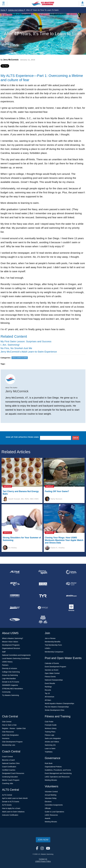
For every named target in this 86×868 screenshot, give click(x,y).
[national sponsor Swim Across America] (15, 596)
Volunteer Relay (51, 798)
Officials (48, 808)
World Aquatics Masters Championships (59, 703)
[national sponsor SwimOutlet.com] (15, 608)
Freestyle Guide (51, 725)
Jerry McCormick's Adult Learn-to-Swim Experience (29, 352)
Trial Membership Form (53, 645)
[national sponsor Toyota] (71, 608)
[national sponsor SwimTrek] (43, 608)
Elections (48, 802)
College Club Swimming (11, 672)
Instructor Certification (10, 815)
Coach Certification (9, 767)
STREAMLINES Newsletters (13, 689)
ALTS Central (7, 795)
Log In (83, 5)
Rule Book (49, 763)
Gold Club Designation (10, 735)
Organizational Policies (53, 767)
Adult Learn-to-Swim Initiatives (13, 812)
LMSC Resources (51, 815)
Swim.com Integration (53, 738)
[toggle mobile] (4, 4)
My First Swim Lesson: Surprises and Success (26, 341)
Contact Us (43, 859)
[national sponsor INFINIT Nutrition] (15, 584)
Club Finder (49, 722)
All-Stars (48, 700)
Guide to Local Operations (55, 812)
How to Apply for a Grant (11, 808)
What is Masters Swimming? (13, 638)
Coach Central (7, 757)
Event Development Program (56, 667)
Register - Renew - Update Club (14, 728)
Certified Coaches (9, 770)
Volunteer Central (51, 792)
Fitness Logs (50, 735)
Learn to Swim (50, 748)
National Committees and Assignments (16, 655)
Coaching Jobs (8, 783)
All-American (50, 697)
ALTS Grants (7, 805)
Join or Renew (50, 638)
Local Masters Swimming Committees (16, 658)
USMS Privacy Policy (43, 861)
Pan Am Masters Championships (57, 707)
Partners (5, 665)
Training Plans (50, 732)
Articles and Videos (16, 10)
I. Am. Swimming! (10, 345)
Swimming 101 (50, 745)
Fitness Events (50, 677)
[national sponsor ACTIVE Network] (15, 572)
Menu (4, 5)
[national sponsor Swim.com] (71, 596)
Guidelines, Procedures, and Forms (58, 770)
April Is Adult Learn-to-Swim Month (15, 798)
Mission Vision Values (10, 642)
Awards (48, 818)
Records (48, 690)
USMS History (7, 662)
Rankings (48, 687)
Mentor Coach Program (11, 780)
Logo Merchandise (9, 679)
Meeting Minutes (51, 780)
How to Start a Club (9, 725)
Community (6, 692)
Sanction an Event (52, 670)
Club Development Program (12, 742)
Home (4, 10)
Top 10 (47, 693)
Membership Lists (9, 745)
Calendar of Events (52, 663)
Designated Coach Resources (13, 773)
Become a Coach (8, 760)
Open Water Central (52, 673)
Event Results (50, 683)
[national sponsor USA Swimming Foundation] (43, 620)
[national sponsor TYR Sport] (43, 596)
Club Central (7, 722)
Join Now (43, 840)
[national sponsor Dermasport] (43, 572)
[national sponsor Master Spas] (71, 584)
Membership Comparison (54, 652)
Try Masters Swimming (11, 695)
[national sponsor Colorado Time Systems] (71, 572)
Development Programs (11, 645)
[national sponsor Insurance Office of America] (43, 584)
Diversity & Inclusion (10, 668)
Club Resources (8, 732)
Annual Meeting (51, 795)
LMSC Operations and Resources (57, 777)
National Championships (54, 680)
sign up (76, 438)
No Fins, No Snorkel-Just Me (16, 348)
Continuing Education (10, 777)
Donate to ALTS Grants (11, 682)
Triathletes (49, 752)
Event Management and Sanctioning (58, 773)
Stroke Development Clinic (55, 710)
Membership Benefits (53, 642)
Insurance (6, 738)
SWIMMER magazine (10, 685)
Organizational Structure (11, 648)
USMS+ (48, 648)
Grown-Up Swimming (10, 675)
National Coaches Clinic (11, 763)
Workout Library (51, 728)
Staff (4, 652)
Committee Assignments (54, 805)
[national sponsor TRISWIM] (15, 620)
